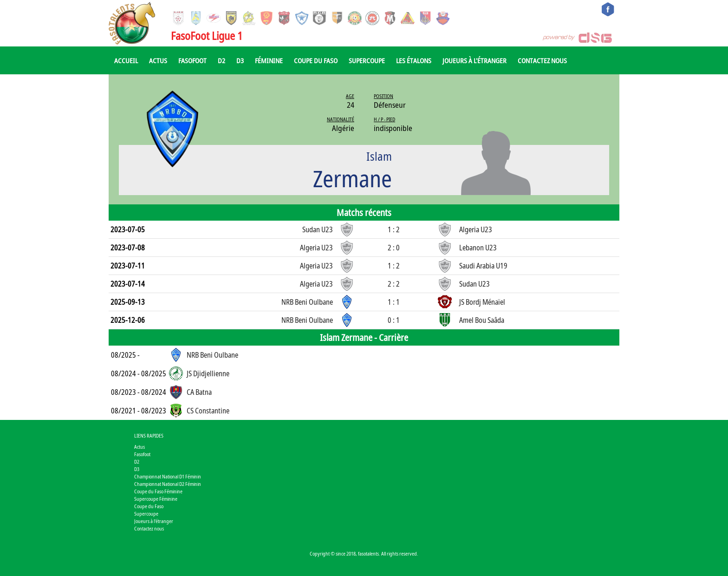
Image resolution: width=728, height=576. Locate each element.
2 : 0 (394, 248)
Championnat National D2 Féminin (168, 484)
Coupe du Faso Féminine (158, 491)
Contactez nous (542, 60)
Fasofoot (192, 60)
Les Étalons (414, 60)
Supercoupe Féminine (156, 499)
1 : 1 (394, 302)
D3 (240, 60)
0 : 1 (394, 320)
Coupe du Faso (316, 60)
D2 (221, 60)
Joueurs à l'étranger (474, 60)
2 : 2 (394, 284)
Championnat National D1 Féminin (168, 476)
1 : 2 (394, 229)
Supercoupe (367, 60)
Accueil (126, 60)
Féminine (269, 60)
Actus (158, 60)
